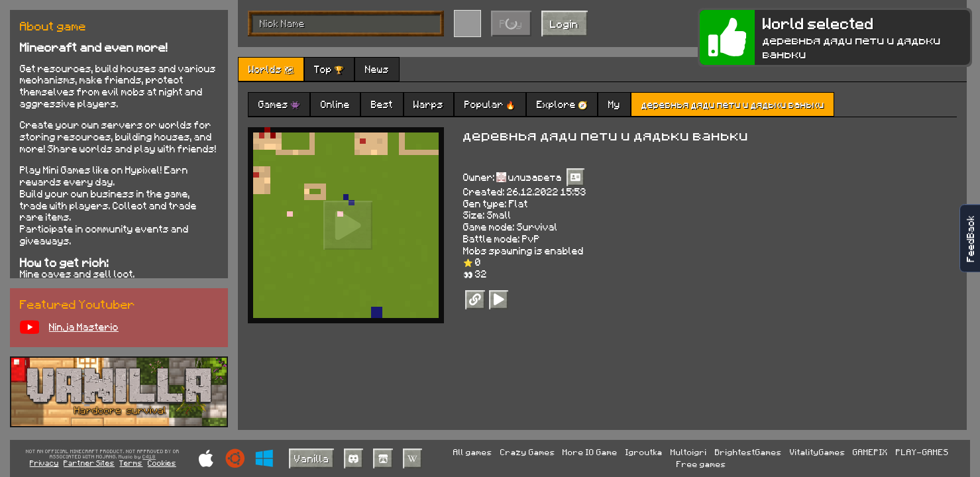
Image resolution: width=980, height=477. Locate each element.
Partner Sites (89, 463)
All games (473, 452)
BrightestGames (748, 452)
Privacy (44, 463)
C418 (149, 457)
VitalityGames (818, 452)
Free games (701, 464)
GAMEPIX (870, 452)
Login (564, 24)
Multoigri (689, 452)
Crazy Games (528, 452)
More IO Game (590, 452)
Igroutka (644, 452)
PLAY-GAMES (922, 452)
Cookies (162, 463)
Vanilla (312, 458)
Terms (131, 463)
